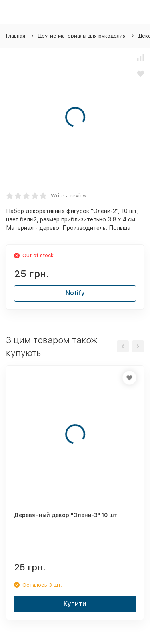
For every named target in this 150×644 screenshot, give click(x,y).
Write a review (69, 196)
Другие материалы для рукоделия (82, 36)
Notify (75, 293)
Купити (75, 604)
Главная (16, 36)
